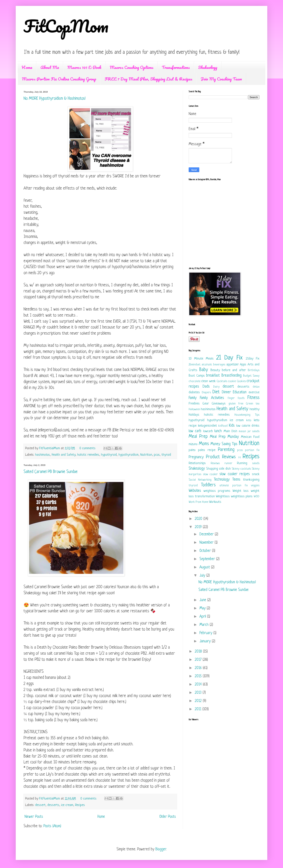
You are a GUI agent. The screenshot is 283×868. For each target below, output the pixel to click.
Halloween (194, 409)
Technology (222, 480)
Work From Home (198, 502)
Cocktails (222, 381)
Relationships (197, 463)
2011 (199, 709)
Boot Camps (197, 376)
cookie (232, 381)
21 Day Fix (229, 358)
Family (193, 398)
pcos (157, 455)
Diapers (206, 393)
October (206, 551)
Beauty (215, 370)
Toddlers (208, 485)
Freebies (194, 404)
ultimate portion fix (233, 486)
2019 (199, 527)
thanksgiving (251, 480)
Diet (216, 392)
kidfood (223, 426)
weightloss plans (242, 496)
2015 (199, 676)
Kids (232, 426)
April (203, 617)
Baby (204, 370)
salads (256, 463)
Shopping (212, 469)
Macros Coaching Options (132, 67)
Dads (206, 387)
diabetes (194, 392)
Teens (236, 480)
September (208, 559)
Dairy (216, 387)
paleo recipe (207, 450)
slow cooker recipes (235, 474)
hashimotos (43, 455)
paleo (192, 450)
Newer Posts (34, 817)
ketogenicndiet (208, 426)
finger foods (236, 398)
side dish (225, 469)
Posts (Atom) (52, 826)
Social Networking (200, 480)
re (239, 458)
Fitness (253, 398)
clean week (208, 381)
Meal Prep (198, 437)
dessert (40, 805)
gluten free (236, 404)
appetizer (233, 365)
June (203, 600)
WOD (257, 497)
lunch (218, 431)
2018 (199, 652)
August (205, 567)
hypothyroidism (129, 455)
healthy (255, 409)
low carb (195, 431)
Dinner (226, 392)
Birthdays (254, 370)
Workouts (215, 502)
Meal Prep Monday (224, 437)
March (205, 625)
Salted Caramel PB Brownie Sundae (51, 472)
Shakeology (208, 67)
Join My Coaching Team (221, 79)
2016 (199, 668)
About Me (50, 67)
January (206, 641)
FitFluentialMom (50, 448)
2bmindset (195, 365)
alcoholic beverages (214, 365)
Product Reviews (221, 457)
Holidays (194, 415)
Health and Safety (64, 455)
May (203, 608)
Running (242, 463)
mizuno (193, 444)
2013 (199, 693)
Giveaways (219, 404)
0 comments (87, 448)
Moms (204, 444)
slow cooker (210, 474)
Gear (206, 404)
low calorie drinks (248, 426)
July (203, 576)
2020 (199, 519)
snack (256, 474)
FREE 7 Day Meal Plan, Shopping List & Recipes (148, 79)
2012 (199, 701)
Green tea (253, 404)
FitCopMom (66, 26)
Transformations (176, 67)
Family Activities (212, 398)
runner (228, 463)
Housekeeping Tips (247, 415)
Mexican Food (250, 437)
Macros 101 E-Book (84, 67)
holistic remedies (88, 455)
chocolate (195, 381)
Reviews (215, 463)
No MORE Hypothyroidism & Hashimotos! (55, 99)
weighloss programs (217, 491)
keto (249, 420)
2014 (199, 685)
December (207, 534)
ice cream (67, 805)
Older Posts (168, 817)
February (206, 633)
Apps (243, 365)
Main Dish (230, 431)
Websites (195, 491)
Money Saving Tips (224, 444)
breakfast (213, 376)
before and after (234, 370)
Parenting (226, 450)
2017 (199, 660)
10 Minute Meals (201, 359)
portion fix (252, 450)
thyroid (166, 455)
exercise (254, 392)
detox (256, 387)
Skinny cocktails (241, 469)
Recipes (80, 805)
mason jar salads (249, 431)
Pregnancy (196, 457)
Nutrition (146, 455)
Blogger (161, 849)
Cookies (241, 381)
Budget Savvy (251, 376)
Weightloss (223, 496)
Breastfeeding (232, 376)
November (207, 543)
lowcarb (208, 431)
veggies (255, 486)
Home (27, 67)
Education (240, 392)
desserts (53, 805)
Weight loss (241, 491)
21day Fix (253, 359)
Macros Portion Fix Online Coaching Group (59, 79)
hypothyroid (109, 455)
